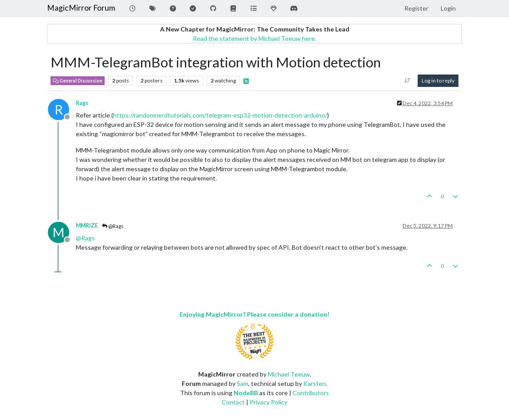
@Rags (113, 226)
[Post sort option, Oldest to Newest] (408, 81)
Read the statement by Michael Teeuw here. (254, 38)
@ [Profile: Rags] (85, 238)
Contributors (311, 393)
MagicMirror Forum (81, 8)
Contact (233, 402)
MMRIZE (87, 226)
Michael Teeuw (289, 374)
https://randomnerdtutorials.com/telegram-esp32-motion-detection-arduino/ (220, 115)
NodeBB (246, 393)
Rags (82, 103)
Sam (243, 383)
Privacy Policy (268, 402)
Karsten (315, 383)
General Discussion (78, 81)
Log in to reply (438, 80)
